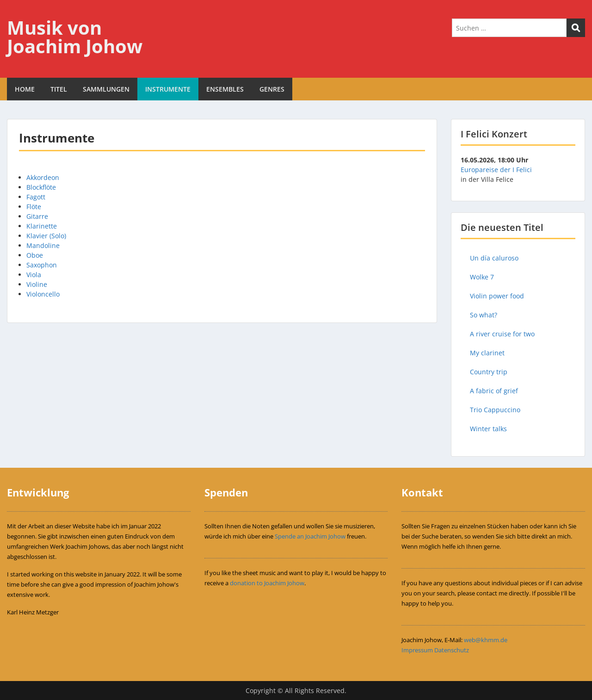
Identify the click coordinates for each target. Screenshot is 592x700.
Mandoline (43, 245)
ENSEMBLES (225, 89)
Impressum (417, 650)
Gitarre (37, 216)
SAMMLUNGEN (106, 89)
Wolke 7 (482, 277)
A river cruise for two (502, 334)
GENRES (272, 89)
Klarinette (42, 226)
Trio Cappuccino (495, 410)
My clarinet (487, 353)
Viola (34, 275)
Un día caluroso (494, 258)
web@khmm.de (486, 640)
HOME (25, 89)
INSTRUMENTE (168, 89)
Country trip (489, 372)
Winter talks (488, 429)
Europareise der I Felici (496, 170)
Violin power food (497, 296)
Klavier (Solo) (46, 236)
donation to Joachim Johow (267, 583)
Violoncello (43, 294)
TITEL (59, 89)
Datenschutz (452, 650)
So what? (484, 315)
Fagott (36, 197)
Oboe (35, 255)
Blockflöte (41, 187)
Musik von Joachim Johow (75, 37)
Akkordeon (43, 177)
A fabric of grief (494, 391)
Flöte (34, 207)
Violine (37, 284)
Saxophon (42, 265)
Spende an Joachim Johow (310, 536)
